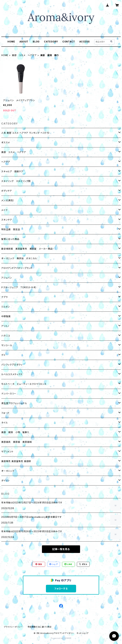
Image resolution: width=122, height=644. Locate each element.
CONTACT (69, 42)
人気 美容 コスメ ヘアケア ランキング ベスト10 (25, 133)
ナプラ (4, 297)
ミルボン (6, 307)
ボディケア (7, 191)
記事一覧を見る (61, 549)
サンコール (7, 345)
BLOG (36, 42)
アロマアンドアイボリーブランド (17, 268)
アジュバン (7, 278)
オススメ (6, 142)
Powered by (61, 638)
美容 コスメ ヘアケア (24, 55)
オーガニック (8, 471)
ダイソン (5, 481)
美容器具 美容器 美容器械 (17, 442)
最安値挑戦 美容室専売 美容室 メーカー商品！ (27, 249)
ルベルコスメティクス (12, 374)
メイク (4, 210)
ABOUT (24, 42)
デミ (3, 355)
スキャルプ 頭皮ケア (12, 171)
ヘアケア (6, 162)
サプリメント (7, 452)
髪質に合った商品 (10, 239)
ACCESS (85, 42)
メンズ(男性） (8, 200)
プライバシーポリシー (13, 627)
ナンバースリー (9, 394)
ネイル (4, 423)
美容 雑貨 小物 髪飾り (15, 432)
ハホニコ (6, 336)
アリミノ (5, 326)
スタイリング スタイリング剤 (16, 181)
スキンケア (7, 220)
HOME (11, 42)
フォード (5, 413)
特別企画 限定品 (11, 229)
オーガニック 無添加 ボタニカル (19, 258)
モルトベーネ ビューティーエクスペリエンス (24, 384)
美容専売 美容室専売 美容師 (16, 461)
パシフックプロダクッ (12, 365)
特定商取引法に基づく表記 (40, 627)
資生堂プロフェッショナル (14, 403)
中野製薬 (6, 316)
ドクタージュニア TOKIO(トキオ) (19, 287)
